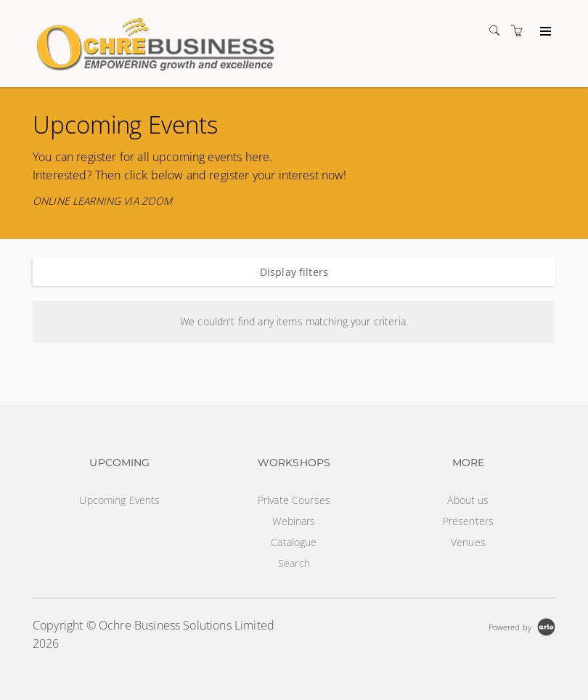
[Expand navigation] (544, 32)
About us (468, 500)
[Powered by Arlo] (522, 626)
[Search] (498, 31)
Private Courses (294, 500)
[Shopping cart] (520, 31)
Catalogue (294, 542)
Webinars (294, 521)
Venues (468, 542)
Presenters (468, 521)
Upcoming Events (119, 500)
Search (294, 563)
